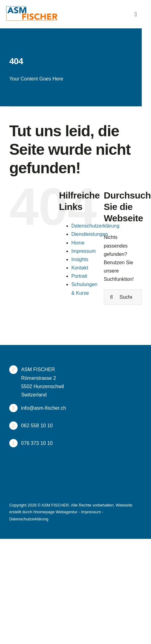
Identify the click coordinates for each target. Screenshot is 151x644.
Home (78, 243)
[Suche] (111, 297)
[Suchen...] (123, 297)
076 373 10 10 (37, 443)
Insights (80, 259)
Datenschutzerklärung (95, 226)
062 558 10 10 (37, 426)
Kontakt (80, 268)
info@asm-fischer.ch (43, 408)
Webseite (124, 505)
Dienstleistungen (90, 234)
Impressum (84, 251)
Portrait (79, 276)
